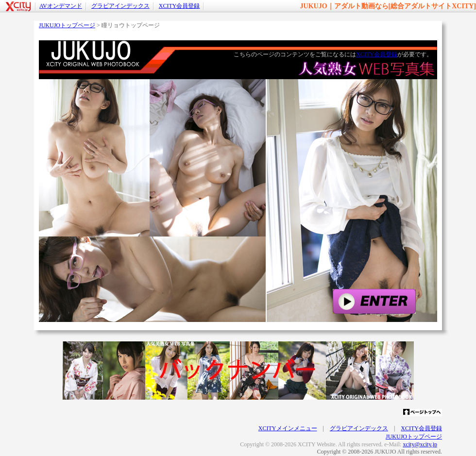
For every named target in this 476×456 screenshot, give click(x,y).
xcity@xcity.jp (420, 444)
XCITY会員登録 (179, 6)
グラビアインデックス (120, 6)
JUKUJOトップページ (67, 25)
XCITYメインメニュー (288, 428)
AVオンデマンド (61, 6)
